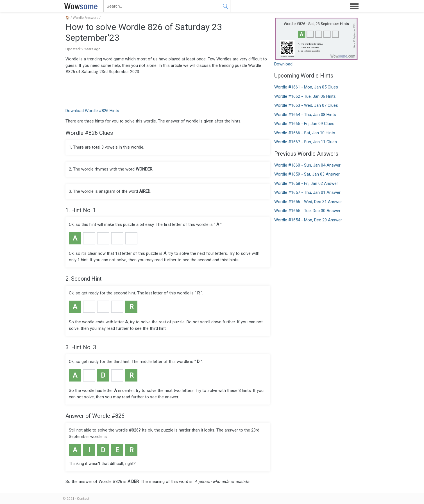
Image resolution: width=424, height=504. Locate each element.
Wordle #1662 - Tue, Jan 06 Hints (305, 96)
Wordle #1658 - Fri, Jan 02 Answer (306, 183)
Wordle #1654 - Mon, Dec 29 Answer (308, 220)
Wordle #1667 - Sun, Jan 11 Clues (306, 142)
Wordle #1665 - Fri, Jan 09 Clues (304, 124)
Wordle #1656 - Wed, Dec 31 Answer (308, 202)
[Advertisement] (168, 91)
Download (283, 64)
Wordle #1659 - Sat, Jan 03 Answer (307, 174)
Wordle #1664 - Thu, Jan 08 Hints (305, 115)
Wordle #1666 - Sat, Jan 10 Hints (305, 133)
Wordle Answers (86, 18)
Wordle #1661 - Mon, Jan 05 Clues (306, 87)
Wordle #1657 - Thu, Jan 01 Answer (307, 192)
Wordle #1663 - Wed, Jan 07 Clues (306, 105)
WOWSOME (80, 6)
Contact (83, 499)
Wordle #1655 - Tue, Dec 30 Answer (307, 211)
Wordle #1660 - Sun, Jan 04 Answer (307, 165)
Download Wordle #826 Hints (92, 111)
